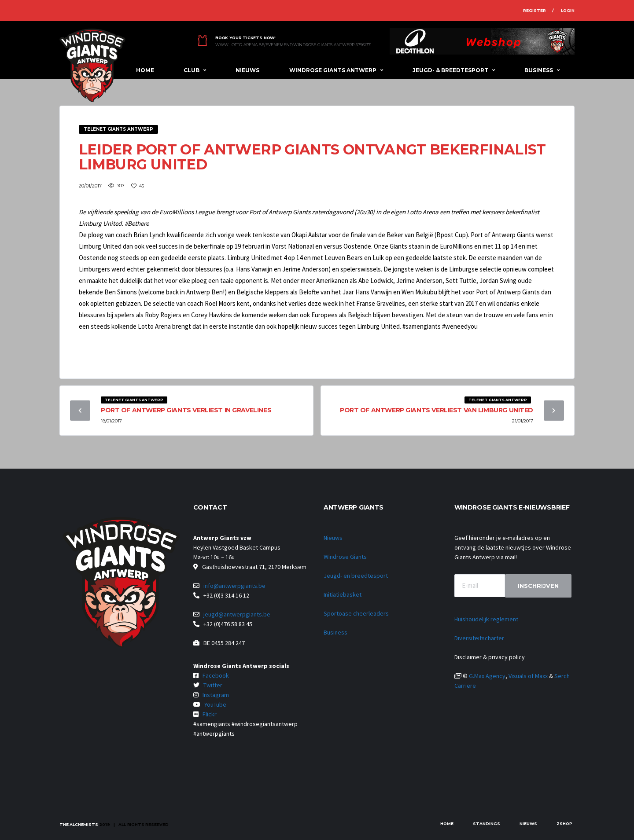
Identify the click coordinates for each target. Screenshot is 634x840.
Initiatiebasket (343, 594)
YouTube (215, 704)
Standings (487, 823)
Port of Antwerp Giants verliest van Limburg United (437, 410)
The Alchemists (79, 824)
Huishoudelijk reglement (486, 619)
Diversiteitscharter (479, 638)
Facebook (216, 675)
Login (568, 10)
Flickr (210, 714)
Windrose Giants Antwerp (333, 70)
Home (145, 70)
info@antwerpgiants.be (234, 586)
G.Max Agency (487, 676)
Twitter (213, 685)
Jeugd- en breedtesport (356, 576)
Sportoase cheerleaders (356, 613)
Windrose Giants (345, 557)
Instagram (216, 695)
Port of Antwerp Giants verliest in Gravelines (186, 410)
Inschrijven (538, 586)
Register (534, 10)
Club (192, 70)
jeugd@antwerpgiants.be (237, 614)
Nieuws (247, 70)
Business (539, 70)
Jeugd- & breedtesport (450, 70)
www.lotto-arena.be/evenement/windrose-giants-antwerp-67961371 (293, 45)
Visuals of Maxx (528, 676)
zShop (564, 823)
